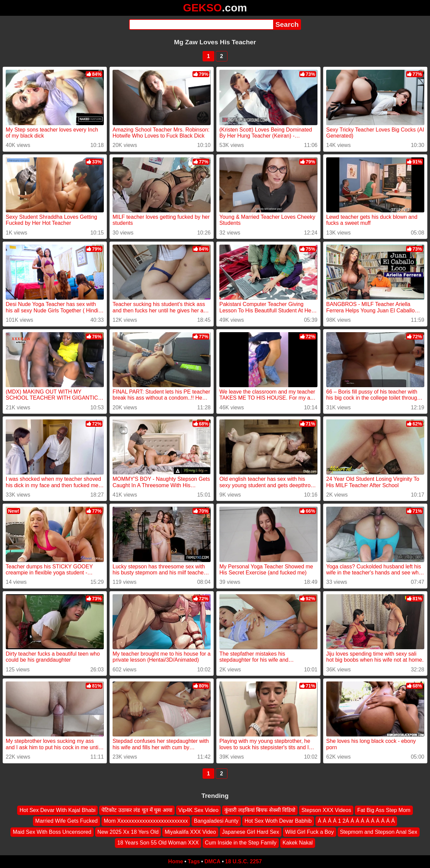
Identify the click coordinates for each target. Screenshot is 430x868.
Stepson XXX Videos (326, 810)
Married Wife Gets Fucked (67, 821)
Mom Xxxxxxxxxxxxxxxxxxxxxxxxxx (146, 821)
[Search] (201, 24)
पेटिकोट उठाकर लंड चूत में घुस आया (137, 810)
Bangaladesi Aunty (216, 821)
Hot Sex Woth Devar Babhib (278, 821)
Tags (194, 861)
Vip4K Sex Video (199, 810)
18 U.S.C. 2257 (243, 861)
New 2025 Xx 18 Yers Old (128, 832)
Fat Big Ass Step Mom (384, 810)
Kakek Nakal (298, 843)
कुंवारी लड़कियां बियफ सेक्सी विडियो (260, 810)
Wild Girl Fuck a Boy (310, 832)
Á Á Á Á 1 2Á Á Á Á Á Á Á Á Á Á (356, 821)
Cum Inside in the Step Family (241, 843)
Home (176, 861)
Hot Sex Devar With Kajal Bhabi (57, 810)
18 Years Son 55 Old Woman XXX (158, 843)
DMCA (212, 861)
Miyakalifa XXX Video (190, 832)
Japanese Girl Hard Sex (251, 832)
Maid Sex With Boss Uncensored (52, 832)
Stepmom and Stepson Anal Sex (379, 832)
